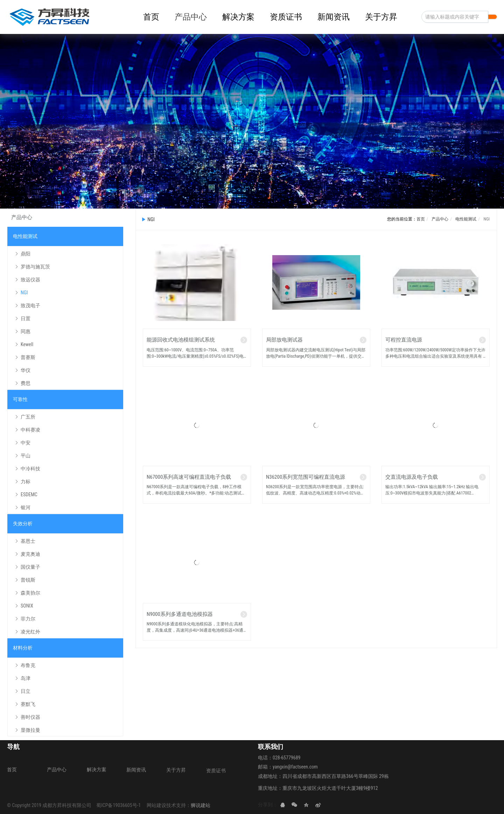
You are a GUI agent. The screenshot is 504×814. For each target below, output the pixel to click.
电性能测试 (466, 219)
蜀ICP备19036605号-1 (118, 805)
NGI (486, 219)
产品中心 (440, 219)
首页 (421, 219)
